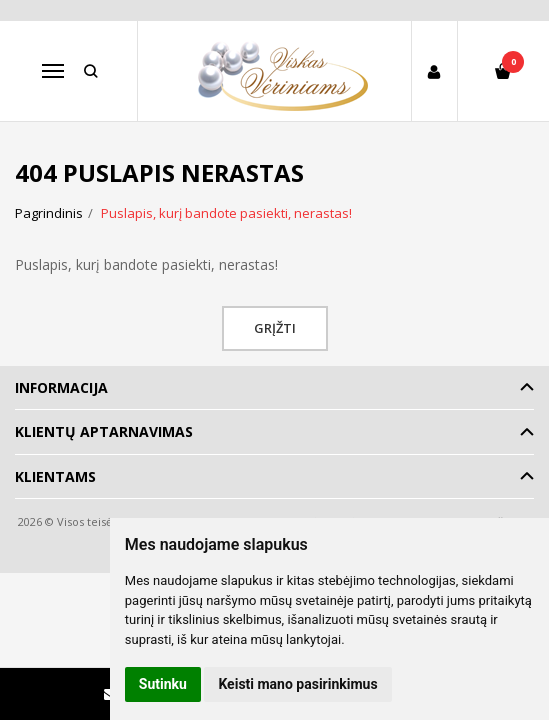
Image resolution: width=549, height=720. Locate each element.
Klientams (55, 476)
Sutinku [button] (163, 684)
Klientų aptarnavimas (104, 431)
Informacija (61, 387)
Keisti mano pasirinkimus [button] (297, 684)
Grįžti (275, 328)
